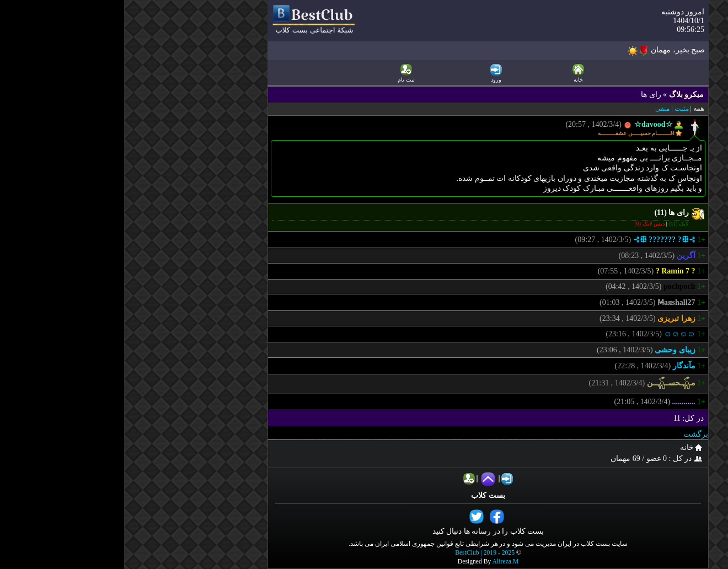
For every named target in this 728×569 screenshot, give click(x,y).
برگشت (572, 434)
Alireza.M (382, 562)
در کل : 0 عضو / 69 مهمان (534, 458)
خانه (569, 447)
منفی (538, 109)
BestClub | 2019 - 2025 (361, 553)
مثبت (558, 109)
